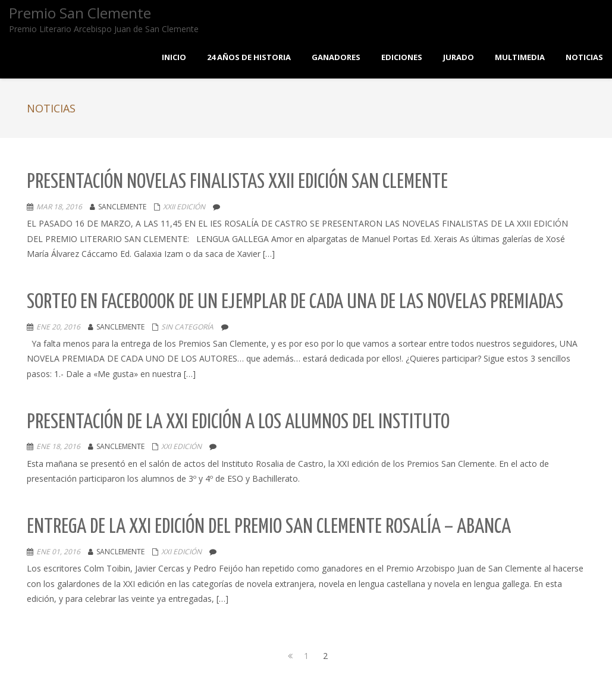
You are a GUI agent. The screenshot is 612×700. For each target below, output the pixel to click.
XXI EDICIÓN (181, 446)
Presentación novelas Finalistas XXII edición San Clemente (237, 182)
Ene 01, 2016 (58, 552)
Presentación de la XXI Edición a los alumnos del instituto (238, 423)
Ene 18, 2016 (58, 446)
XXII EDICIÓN (184, 207)
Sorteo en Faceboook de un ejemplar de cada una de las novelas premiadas (295, 302)
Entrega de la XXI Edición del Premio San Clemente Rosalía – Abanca (269, 527)
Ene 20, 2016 (58, 327)
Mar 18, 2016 (59, 207)
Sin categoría (187, 327)
